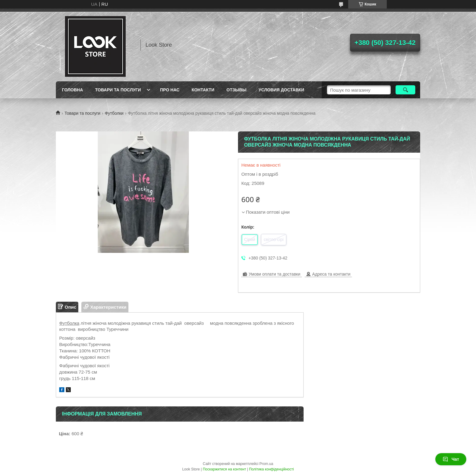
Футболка (69, 323)
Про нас (170, 90)
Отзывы (236, 90)
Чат (451, 459)
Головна (72, 90)
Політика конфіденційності (271, 469)
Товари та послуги (118, 90)
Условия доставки (281, 90)
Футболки (114, 113)
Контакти (203, 90)
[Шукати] (405, 90)
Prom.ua (266, 464)
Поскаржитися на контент (224, 469)
